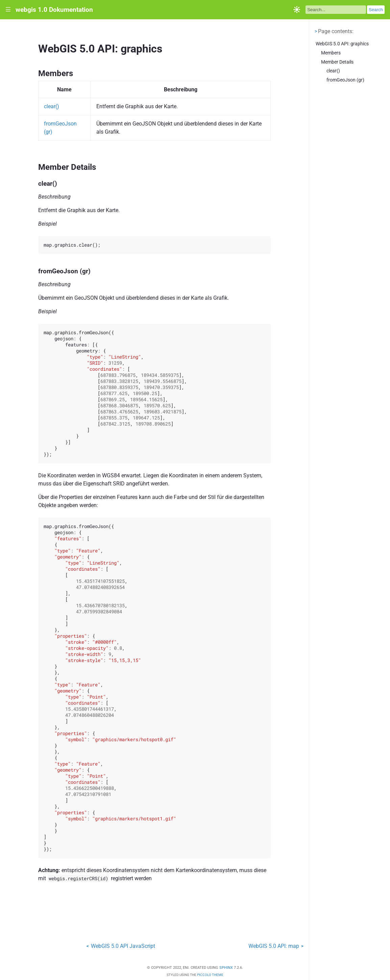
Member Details (337, 62)
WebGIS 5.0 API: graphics (342, 44)
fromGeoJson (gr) (345, 80)
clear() (333, 71)
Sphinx (226, 968)
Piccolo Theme (210, 975)
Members (331, 53)
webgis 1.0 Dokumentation (54, 10)
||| (8, 10)
